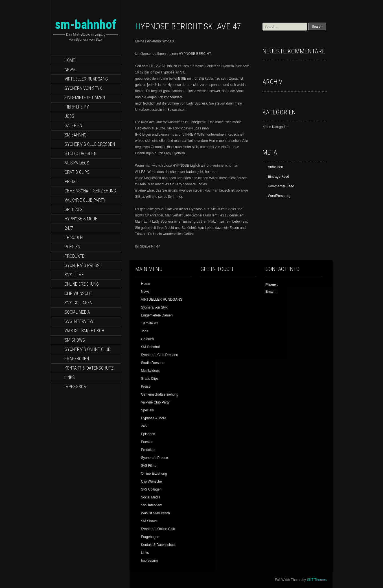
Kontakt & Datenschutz (89, 368)
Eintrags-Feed (278, 177)
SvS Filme (74, 275)
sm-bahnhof (86, 24)
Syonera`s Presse (83, 265)
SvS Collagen (78, 303)
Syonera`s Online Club (87, 349)
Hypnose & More (81, 219)
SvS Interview (79, 321)
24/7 (69, 228)
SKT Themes (317, 580)
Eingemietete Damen (85, 98)
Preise (71, 182)
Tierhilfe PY (77, 107)
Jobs (69, 116)
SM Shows (75, 340)
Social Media (77, 312)
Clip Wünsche (78, 293)
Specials (74, 210)
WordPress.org (279, 196)
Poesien (72, 247)
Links (70, 377)
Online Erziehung (82, 284)
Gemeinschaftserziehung (90, 191)
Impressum (76, 387)
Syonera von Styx (83, 88)
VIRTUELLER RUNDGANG (86, 79)
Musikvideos (77, 163)
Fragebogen (77, 359)
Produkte (75, 256)
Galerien (73, 126)
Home (70, 60)
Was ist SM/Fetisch (84, 331)
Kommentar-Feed (281, 186)
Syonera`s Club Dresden (90, 144)
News (70, 70)
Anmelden (275, 167)
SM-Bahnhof (77, 135)
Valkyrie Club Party (85, 200)
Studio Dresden (81, 154)
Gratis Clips (77, 172)
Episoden (74, 237)
